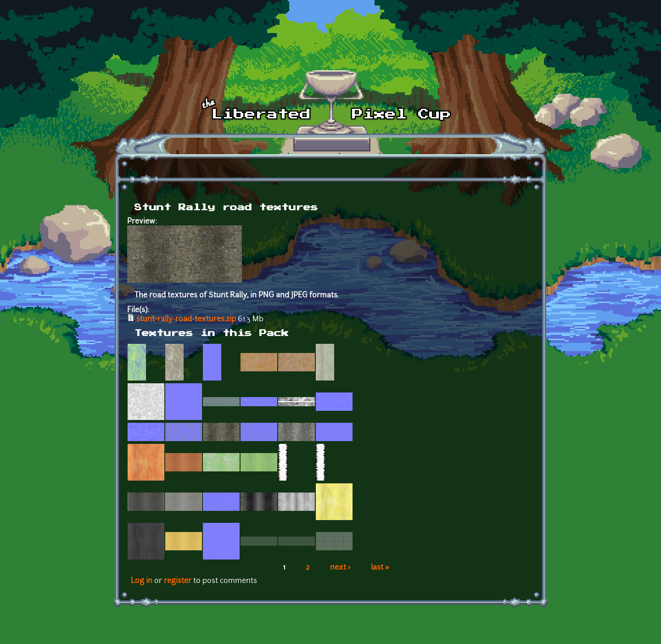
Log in (142, 581)
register (178, 581)
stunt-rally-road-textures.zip (186, 319)
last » (380, 568)
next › (340, 568)
